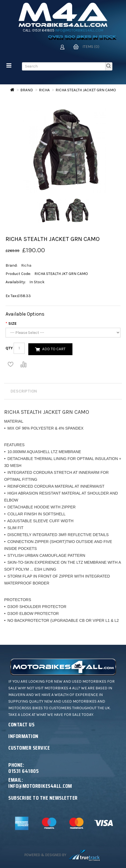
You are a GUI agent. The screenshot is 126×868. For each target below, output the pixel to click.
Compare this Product (23, 364)
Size (12, 323)
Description (24, 391)
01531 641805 (43, 30)
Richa (44, 90)
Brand (27, 90)
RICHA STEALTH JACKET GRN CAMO (86, 90)
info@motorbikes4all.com (79, 30)
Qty (9, 348)
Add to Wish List (11, 364)
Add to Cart (54, 349)
